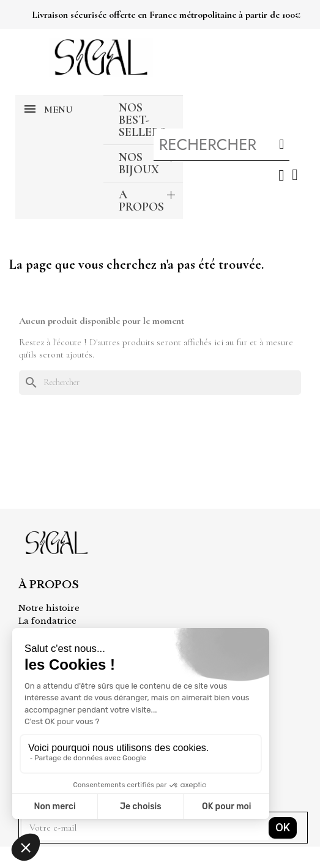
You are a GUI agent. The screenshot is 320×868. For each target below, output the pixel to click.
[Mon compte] (281, 175)
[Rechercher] (160, 383)
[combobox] (209, 144)
